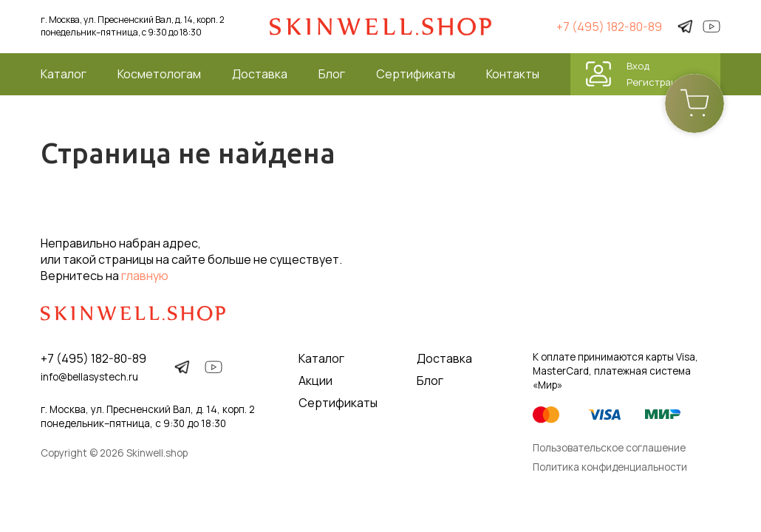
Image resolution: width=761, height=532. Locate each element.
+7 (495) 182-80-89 (609, 27)
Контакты (513, 74)
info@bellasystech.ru (89, 377)
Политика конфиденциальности (610, 467)
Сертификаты (416, 74)
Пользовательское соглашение (609, 448)
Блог (332, 74)
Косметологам (159, 74)
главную (145, 276)
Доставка (260, 74)
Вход (638, 66)
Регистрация (658, 82)
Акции (315, 381)
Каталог (64, 74)
